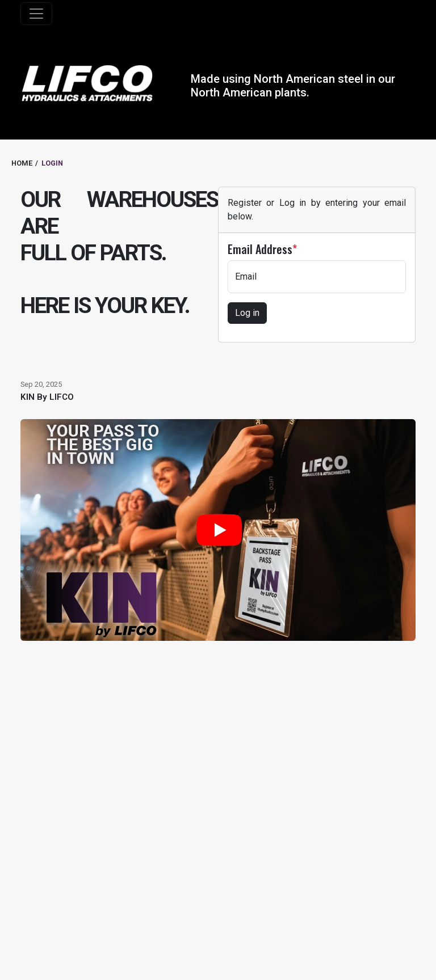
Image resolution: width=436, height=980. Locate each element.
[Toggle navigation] (36, 14)
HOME (22, 163)
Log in (247, 313)
